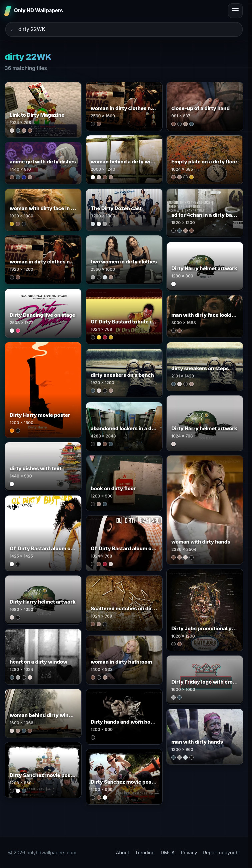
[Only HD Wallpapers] (34, 11)
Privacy (189, 852)
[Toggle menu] (235, 11)
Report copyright (221, 852)
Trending (145, 852)
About (122, 852)
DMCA (168, 852)
